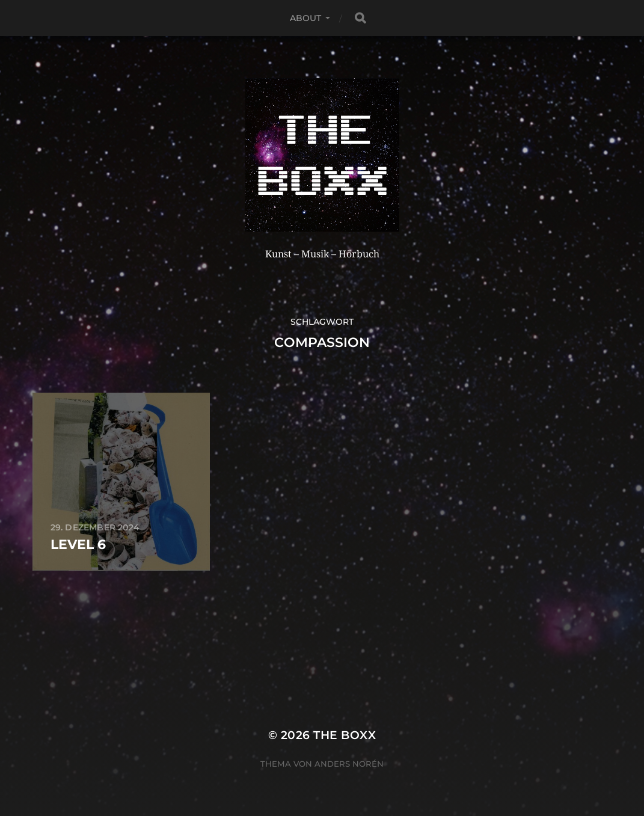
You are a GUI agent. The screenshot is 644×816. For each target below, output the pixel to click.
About (306, 18)
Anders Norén (349, 764)
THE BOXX (345, 735)
